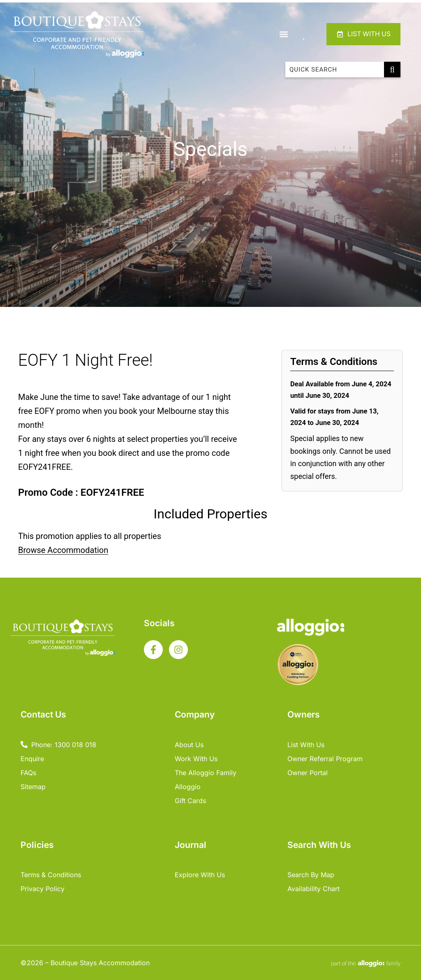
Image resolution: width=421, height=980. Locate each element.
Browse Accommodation (63, 550)
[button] (282, 34)
